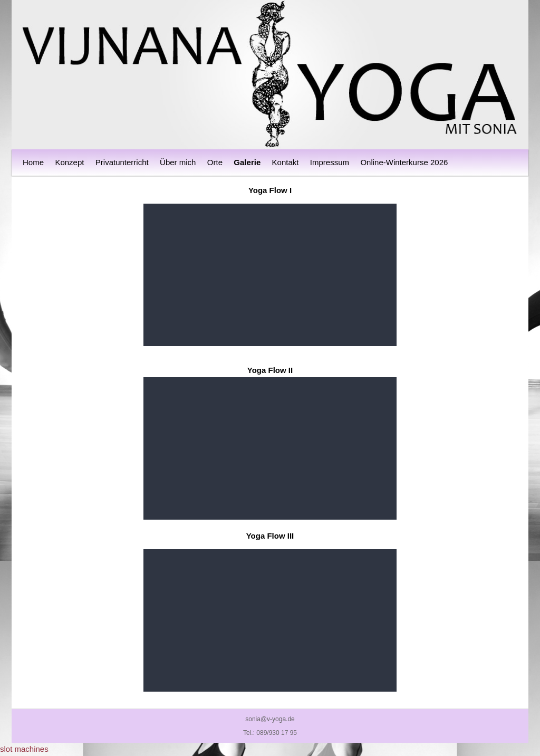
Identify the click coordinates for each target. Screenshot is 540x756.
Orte (215, 162)
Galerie (247, 162)
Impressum (330, 162)
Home (33, 162)
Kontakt (286, 162)
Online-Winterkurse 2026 (404, 162)
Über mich (178, 162)
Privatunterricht (122, 162)
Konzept (69, 162)
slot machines (24, 749)
